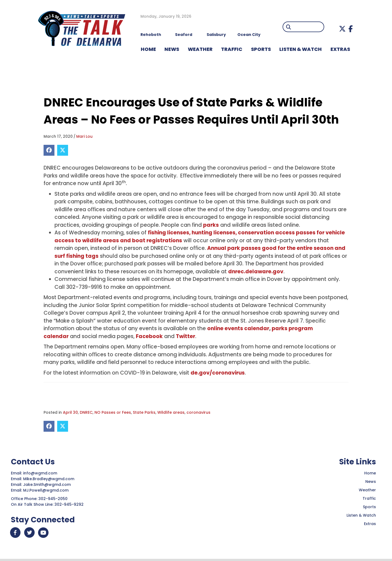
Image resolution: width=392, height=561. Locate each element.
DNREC (86, 412)
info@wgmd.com (41, 473)
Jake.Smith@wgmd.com (48, 485)
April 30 (70, 412)
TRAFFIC (232, 49)
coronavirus (198, 412)
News (371, 482)
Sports (261, 49)
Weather (367, 490)
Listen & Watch (361, 515)
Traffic (369, 498)
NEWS (172, 49)
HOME (148, 49)
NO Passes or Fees (113, 412)
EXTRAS (340, 49)
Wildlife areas (171, 412)
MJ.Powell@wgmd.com (47, 490)
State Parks (144, 412)
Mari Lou (84, 136)
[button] (342, 29)
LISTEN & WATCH (301, 49)
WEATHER (200, 49)
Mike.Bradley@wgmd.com (49, 479)
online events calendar (238, 328)
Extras (370, 524)
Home (370, 473)
